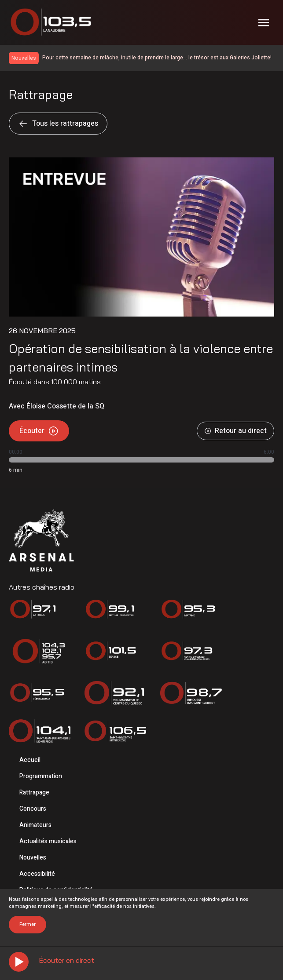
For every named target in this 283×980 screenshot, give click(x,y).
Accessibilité (37, 874)
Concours (33, 809)
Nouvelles (33, 858)
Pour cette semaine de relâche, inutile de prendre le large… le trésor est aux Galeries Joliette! (157, 58)
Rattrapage (34, 792)
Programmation (41, 776)
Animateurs (35, 825)
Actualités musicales (48, 841)
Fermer (28, 924)
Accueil (30, 760)
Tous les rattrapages (58, 124)
